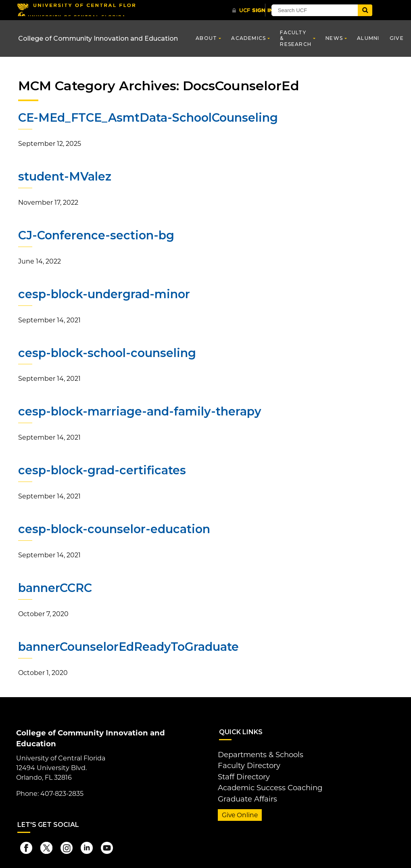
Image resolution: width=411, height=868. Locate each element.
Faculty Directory (245, 760)
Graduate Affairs (243, 789)
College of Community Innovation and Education (98, 38)
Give (397, 38)
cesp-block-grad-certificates (100, 468)
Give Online (238, 805)
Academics (248, 38)
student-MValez (64, 176)
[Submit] (388, 10)
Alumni (368, 38)
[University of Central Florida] (76, 10)
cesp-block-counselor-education (113, 527)
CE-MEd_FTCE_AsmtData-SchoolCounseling (146, 118)
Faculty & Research (296, 38)
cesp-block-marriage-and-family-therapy (137, 410)
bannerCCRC (55, 585)
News (334, 38)
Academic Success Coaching (264, 779)
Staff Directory (241, 769)
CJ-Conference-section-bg (95, 235)
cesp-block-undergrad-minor (102, 293)
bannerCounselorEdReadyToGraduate (127, 644)
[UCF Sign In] (257, 10)
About (206, 38)
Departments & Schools (256, 750)
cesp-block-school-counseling (105, 351)
